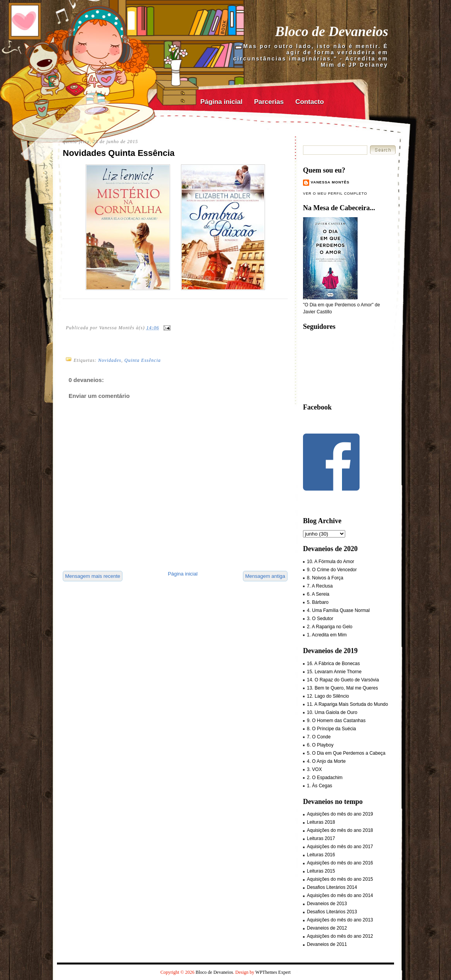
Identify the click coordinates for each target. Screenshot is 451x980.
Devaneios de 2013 (327, 904)
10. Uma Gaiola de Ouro (332, 712)
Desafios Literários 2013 (332, 912)
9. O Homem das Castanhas (336, 721)
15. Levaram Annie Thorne (334, 672)
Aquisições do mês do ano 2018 (340, 830)
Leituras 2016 (321, 855)
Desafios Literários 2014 (332, 887)
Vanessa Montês (330, 182)
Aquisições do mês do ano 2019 (340, 814)
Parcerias (269, 102)
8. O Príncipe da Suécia (331, 729)
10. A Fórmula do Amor (331, 562)
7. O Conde (319, 737)
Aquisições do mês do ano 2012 (340, 936)
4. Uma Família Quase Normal (338, 610)
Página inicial (221, 102)
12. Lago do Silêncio (328, 696)
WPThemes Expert (273, 972)
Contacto (310, 102)
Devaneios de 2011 (327, 944)
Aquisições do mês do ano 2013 (340, 920)
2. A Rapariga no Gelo (330, 627)
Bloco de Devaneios (332, 31)
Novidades (110, 360)
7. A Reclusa (320, 586)
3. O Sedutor (320, 619)
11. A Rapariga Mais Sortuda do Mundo (347, 704)
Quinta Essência (143, 360)
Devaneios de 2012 (327, 928)
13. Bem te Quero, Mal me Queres (342, 688)
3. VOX (314, 769)
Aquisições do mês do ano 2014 (340, 895)
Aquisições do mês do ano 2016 (340, 863)
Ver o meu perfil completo (335, 194)
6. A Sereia (318, 594)
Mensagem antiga (265, 576)
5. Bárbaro (318, 602)
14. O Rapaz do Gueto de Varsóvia (343, 680)
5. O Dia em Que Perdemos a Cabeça (346, 753)
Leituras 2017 (321, 838)
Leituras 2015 (321, 871)
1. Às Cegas (319, 786)
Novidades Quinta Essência (119, 153)
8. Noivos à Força (325, 578)
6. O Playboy (320, 745)
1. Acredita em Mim (327, 635)
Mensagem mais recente (93, 576)
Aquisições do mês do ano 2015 (340, 879)
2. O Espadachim (325, 778)
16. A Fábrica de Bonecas (333, 664)
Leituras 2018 (321, 822)
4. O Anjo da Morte (326, 761)
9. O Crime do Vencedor (332, 570)
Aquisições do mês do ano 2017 (340, 847)
